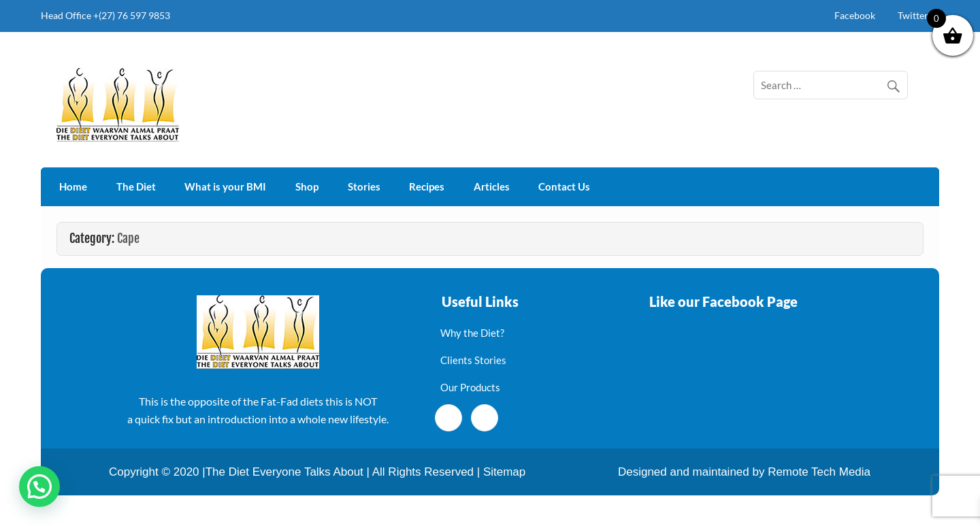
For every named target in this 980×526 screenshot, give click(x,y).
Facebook (855, 15)
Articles (492, 186)
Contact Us (564, 186)
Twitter (913, 15)
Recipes (427, 186)
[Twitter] (485, 418)
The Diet (136, 186)
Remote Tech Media (819, 472)
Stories (364, 186)
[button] (39, 487)
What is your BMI (225, 186)
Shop (307, 186)
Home (73, 186)
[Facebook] (448, 418)
